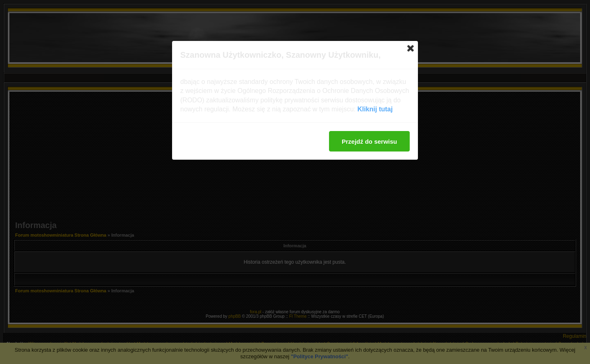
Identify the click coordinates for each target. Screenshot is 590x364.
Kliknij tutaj (375, 109)
